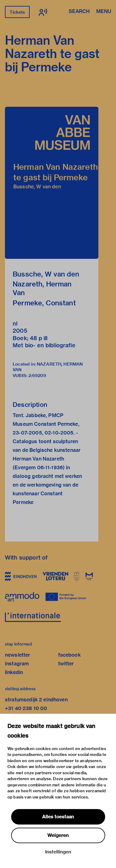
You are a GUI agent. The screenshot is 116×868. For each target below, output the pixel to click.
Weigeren (58, 835)
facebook (69, 655)
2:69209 (37, 376)
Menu (104, 12)
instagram (17, 664)
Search (79, 12)
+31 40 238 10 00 (26, 708)
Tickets (17, 12)
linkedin (14, 672)
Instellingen (58, 852)
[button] (52, 183)
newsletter (18, 655)
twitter (66, 664)
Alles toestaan (58, 817)
